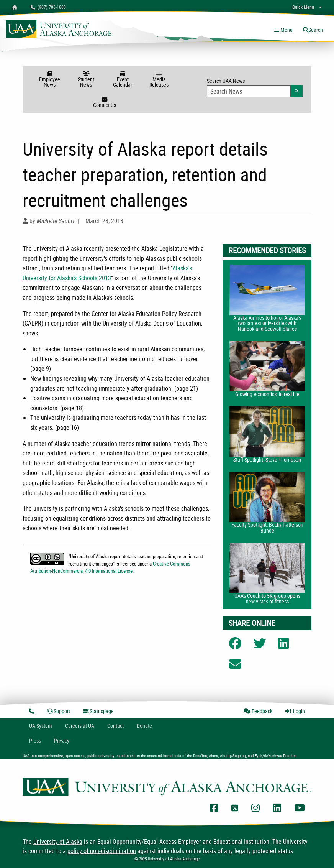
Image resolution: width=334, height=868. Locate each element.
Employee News (50, 80)
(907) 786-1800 (48, 7)
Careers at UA (80, 726)
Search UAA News (255, 87)
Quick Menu (303, 7)
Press (35, 741)
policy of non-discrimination (102, 851)
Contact (115, 726)
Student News (86, 80)
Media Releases (159, 80)
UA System (41, 726)
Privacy (62, 741)
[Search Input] (249, 91)
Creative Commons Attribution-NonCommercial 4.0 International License (111, 567)
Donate (144, 726)
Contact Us (104, 103)
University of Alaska (58, 842)
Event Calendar (123, 80)
